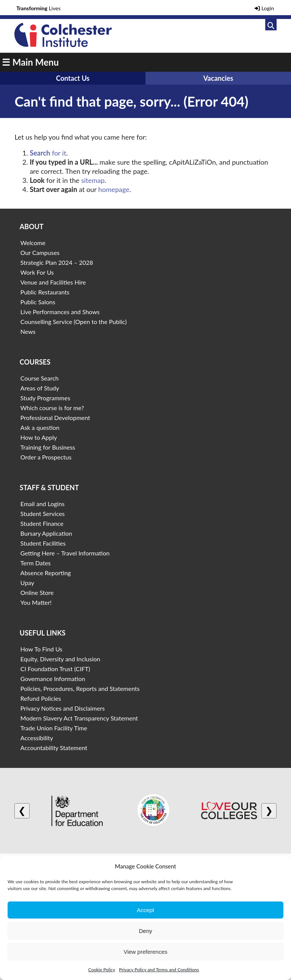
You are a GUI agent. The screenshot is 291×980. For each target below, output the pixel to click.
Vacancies (218, 78)
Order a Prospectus (46, 457)
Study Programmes (45, 398)
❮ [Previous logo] (22, 811)
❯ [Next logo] (269, 811)
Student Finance (42, 523)
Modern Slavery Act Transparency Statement (79, 718)
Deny (145, 931)
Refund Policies (41, 698)
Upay (27, 583)
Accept (145, 910)
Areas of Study (40, 388)
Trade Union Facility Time (54, 728)
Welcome (33, 243)
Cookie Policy (102, 970)
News (28, 331)
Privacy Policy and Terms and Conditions (159, 970)
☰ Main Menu (30, 62)
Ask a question (40, 427)
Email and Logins (42, 504)
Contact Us (73, 78)
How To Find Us (41, 649)
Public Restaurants (45, 292)
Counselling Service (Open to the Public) (74, 322)
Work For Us (37, 272)
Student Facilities (43, 543)
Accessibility (37, 738)
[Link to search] (271, 25)
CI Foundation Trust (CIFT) (55, 669)
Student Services (43, 514)
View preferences (145, 952)
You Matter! (36, 602)
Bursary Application (46, 533)
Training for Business (48, 447)
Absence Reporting (46, 573)
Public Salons (38, 302)
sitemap (93, 180)
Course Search (40, 378)
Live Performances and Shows (60, 312)
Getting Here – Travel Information (65, 553)
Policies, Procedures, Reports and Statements (80, 688)
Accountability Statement (54, 748)
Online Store (37, 592)
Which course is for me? (52, 408)
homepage (114, 189)
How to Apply (39, 437)
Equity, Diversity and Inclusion (60, 659)
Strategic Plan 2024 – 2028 (57, 262)
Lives (38, 8)
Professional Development (55, 418)
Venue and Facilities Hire (53, 282)
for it (48, 153)
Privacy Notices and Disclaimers (63, 708)
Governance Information (53, 679)
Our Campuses (40, 252)
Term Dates (36, 563)
